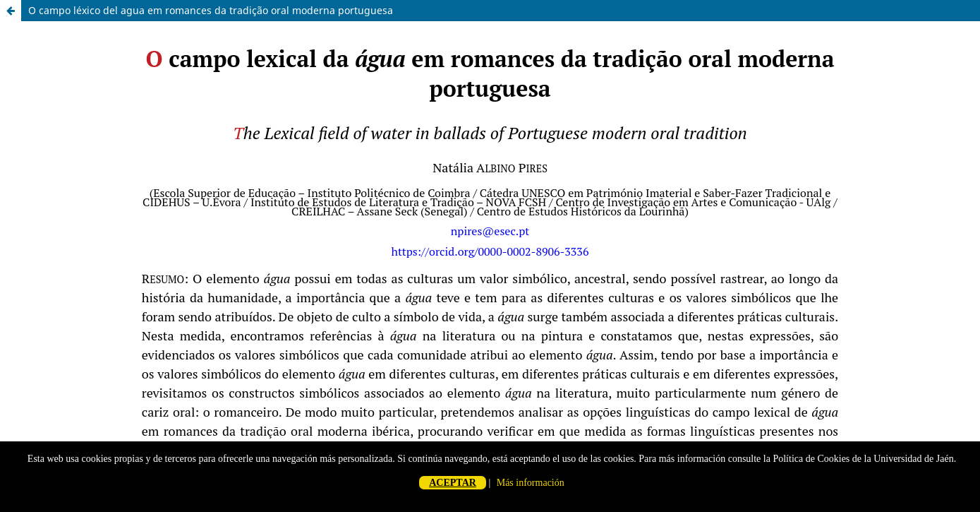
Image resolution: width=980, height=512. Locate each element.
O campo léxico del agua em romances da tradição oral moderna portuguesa (211, 10)
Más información (531, 483)
